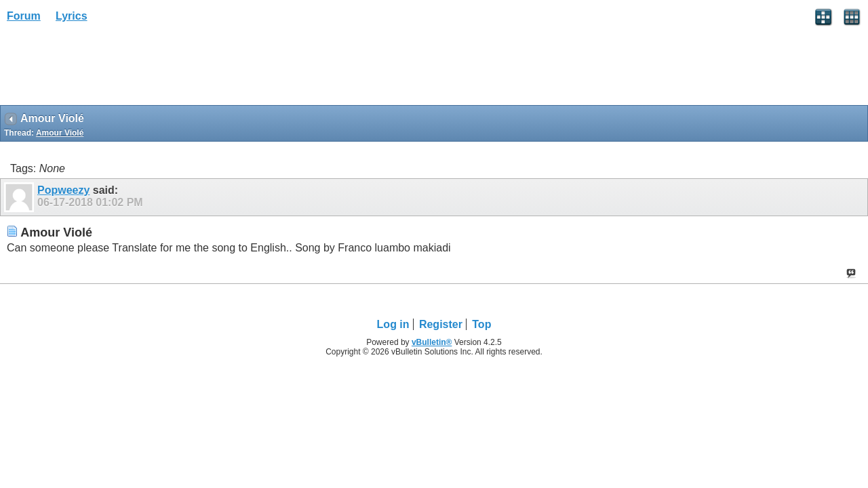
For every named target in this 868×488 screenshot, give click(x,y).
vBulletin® (432, 342)
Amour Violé (60, 133)
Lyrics (72, 16)
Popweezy (63, 190)
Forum (24, 16)
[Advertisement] (108, 68)
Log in (393, 324)
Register (441, 324)
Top (481, 324)
